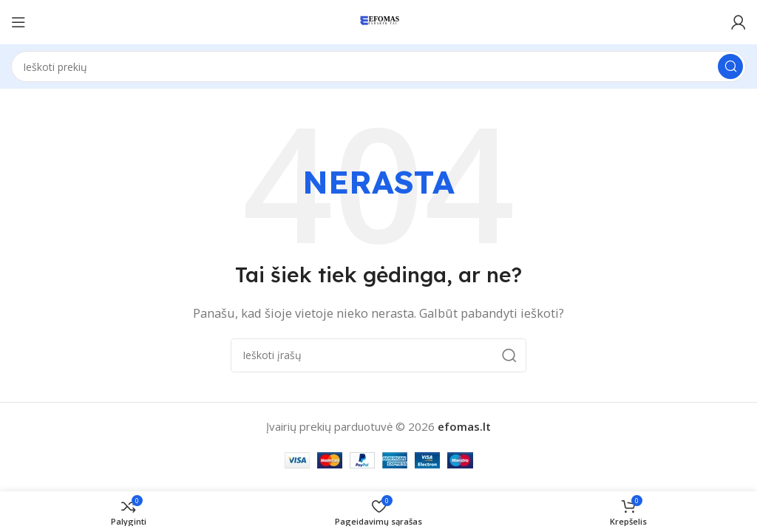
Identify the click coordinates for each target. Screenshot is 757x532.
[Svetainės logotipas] (378, 21)
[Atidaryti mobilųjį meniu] (18, 22)
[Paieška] (378, 66)
